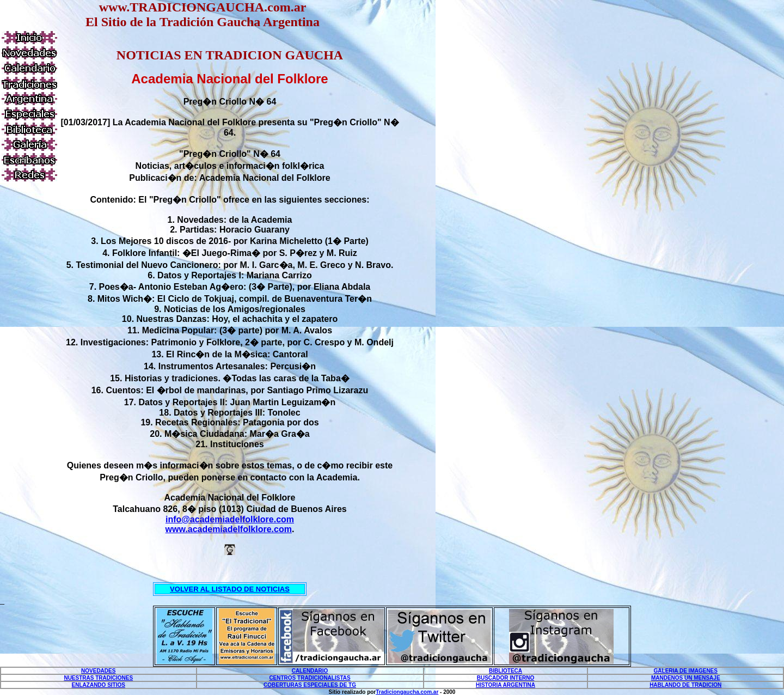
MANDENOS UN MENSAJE (686, 678)
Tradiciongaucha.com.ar (407, 692)
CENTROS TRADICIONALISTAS (310, 678)
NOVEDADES (98, 671)
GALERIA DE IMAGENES (686, 671)
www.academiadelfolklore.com (229, 529)
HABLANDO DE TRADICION (685, 685)
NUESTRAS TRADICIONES (98, 678)
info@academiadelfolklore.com (230, 519)
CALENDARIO (310, 671)
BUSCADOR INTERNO (506, 678)
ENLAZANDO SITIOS (99, 685)
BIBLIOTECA (506, 671)
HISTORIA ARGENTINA (506, 685)
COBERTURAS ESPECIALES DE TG (310, 685)
